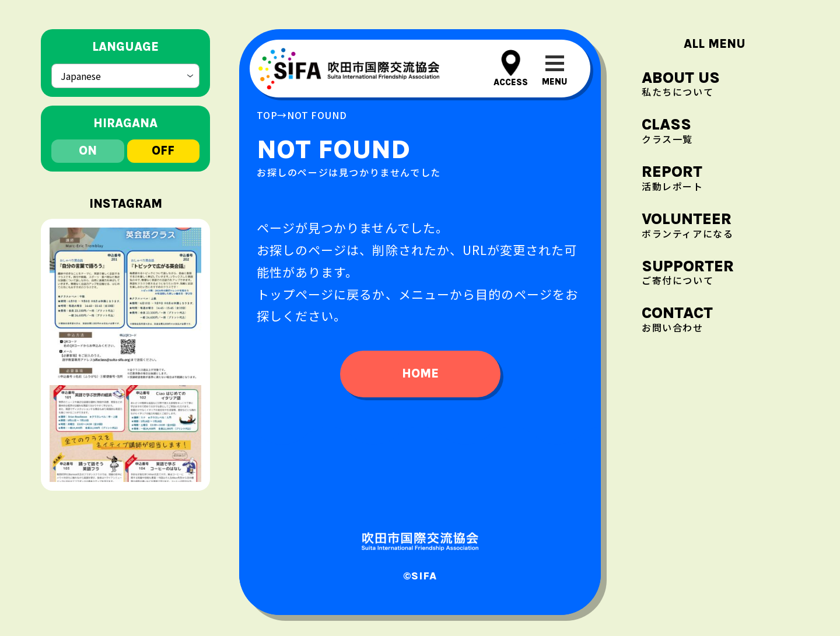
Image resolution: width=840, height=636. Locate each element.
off (163, 151)
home (420, 373)
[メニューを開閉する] (554, 69)
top (267, 115)
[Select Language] (125, 76)
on (88, 151)
